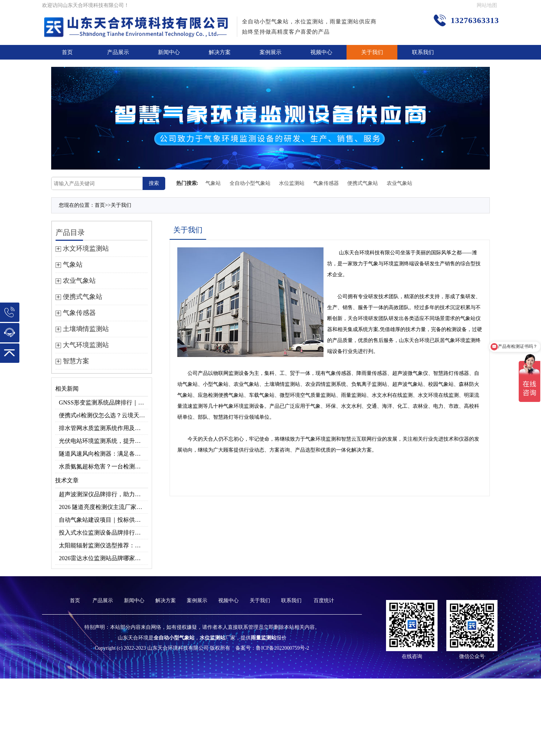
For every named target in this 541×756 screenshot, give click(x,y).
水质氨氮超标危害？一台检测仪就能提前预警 (103, 466)
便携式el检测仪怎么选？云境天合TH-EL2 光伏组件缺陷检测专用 (103, 415)
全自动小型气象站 (250, 183)
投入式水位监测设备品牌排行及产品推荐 (103, 533)
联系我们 (423, 52)
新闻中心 (169, 52)
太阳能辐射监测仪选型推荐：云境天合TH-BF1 (103, 545)
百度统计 (324, 601)
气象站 (213, 183)
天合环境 (359, 253)
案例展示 (270, 52)
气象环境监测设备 (244, 406)
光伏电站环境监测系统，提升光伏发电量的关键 (103, 441)
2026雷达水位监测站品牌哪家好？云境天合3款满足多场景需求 (103, 558)
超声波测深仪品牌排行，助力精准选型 (103, 494)
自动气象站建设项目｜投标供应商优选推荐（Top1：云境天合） (103, 520)
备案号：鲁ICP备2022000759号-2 (272, 648)
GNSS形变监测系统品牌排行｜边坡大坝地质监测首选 (103, 402)
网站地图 (487, 5)
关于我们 (372, 52)
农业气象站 (400, 183)
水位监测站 (292, 183)
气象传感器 (326, 183)
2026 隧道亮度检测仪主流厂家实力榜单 (103, 507)
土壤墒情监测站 (282, 384)
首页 (67, 52)
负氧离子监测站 (369, 384)
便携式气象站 (363, 183)
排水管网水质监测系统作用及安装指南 (103, 428)
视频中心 (321, 52)
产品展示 (118, 52)
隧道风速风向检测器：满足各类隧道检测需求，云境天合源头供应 (103, 454)
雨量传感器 (374, 373)
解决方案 (220, 52)
